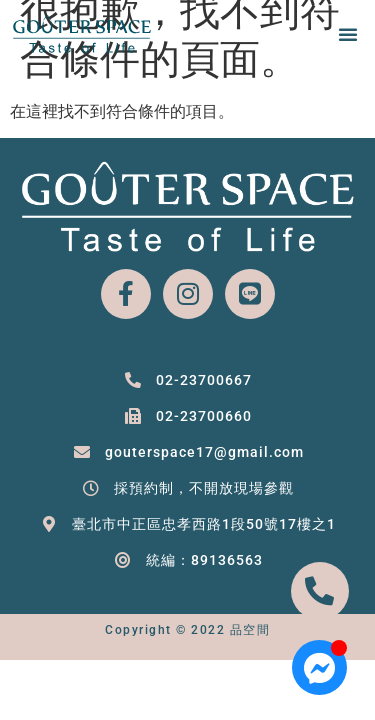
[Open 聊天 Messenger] (319, 667)
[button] (348, 34)
